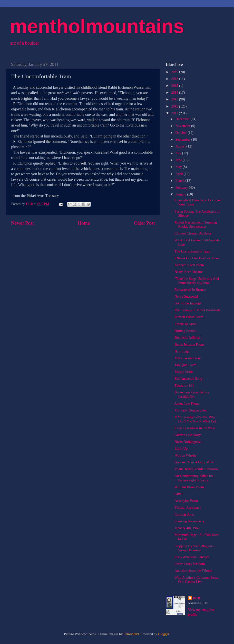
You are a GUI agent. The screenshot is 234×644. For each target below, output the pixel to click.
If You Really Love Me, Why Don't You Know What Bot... (197, 419)
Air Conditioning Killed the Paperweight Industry (194, 478)
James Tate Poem (187, 403)
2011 (175, 113)
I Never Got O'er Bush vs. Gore (197, 258)
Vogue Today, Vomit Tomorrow (196, 469)
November (183, 126)
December (183, 119)
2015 (175, 86)
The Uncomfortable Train (192, 251)
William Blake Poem (189, 487)
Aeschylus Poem (186, 501)
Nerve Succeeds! (186, 296)
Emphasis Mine (185, 324)
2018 (175, 79)
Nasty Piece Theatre (189, 272)
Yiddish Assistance (188, 507)
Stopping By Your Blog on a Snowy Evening (194, 548)
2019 (175, 72)
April (180, 174)
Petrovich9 (131, 634)
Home (84, 223)
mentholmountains (97, 26)
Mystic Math (184, 372)
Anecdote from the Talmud (193, 571)
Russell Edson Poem (189, 317)
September (183, 139)
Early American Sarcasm (192, 557)
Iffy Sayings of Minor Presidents (197, 310)
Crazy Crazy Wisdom (190, 564)
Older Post (144, 223)
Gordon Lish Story (188, 435)
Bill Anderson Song (188, 379)
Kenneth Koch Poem (189, 265)
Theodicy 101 (184, 385)
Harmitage (182, 351)
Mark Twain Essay (188, 358)
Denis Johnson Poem (189, 344)
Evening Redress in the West (195, 428)
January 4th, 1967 (187, 528)
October (182, 133)
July (179, 153)
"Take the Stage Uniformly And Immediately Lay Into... (197, 281)
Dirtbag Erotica (185, 331)
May (179, 167)
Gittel (179, 494)
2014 (175, 92)
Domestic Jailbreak (188, 338)
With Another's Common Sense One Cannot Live (197, 580)
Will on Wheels (185, 455)
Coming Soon (184, 514)
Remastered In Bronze (190, 290)
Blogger (164, 634)
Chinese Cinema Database (193, 233)
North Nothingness (188, 442)
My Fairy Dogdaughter (191, 410)
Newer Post (22, 223)
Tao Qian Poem (185, 365)
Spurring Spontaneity (190, 521)
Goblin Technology (188, 303)
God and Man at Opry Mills (194, 462)
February (182, 187)
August (181, 146)
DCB (196, 598)
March (180, 181)
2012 (175, 106)
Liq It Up (181, 449)
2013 (175, 99)
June (179, 160)
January (181, 194)
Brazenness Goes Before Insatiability (192, 394)
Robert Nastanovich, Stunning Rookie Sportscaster (196, 224)
